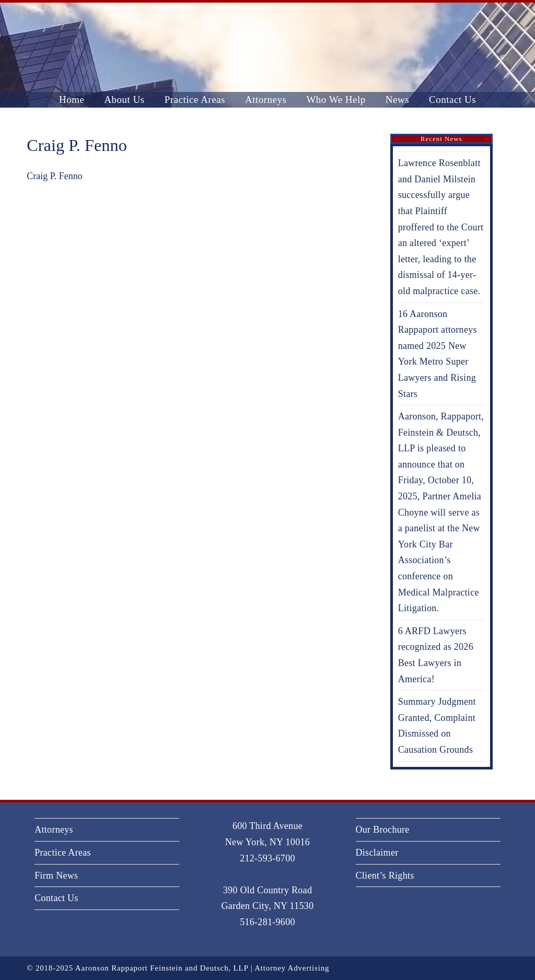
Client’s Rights (385, 876)
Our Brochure (383, 830)
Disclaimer (377, 853)
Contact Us (56, 898)
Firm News (56, 876)
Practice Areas (63, 853)
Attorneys (54, 830)
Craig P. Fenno (55, 176)
